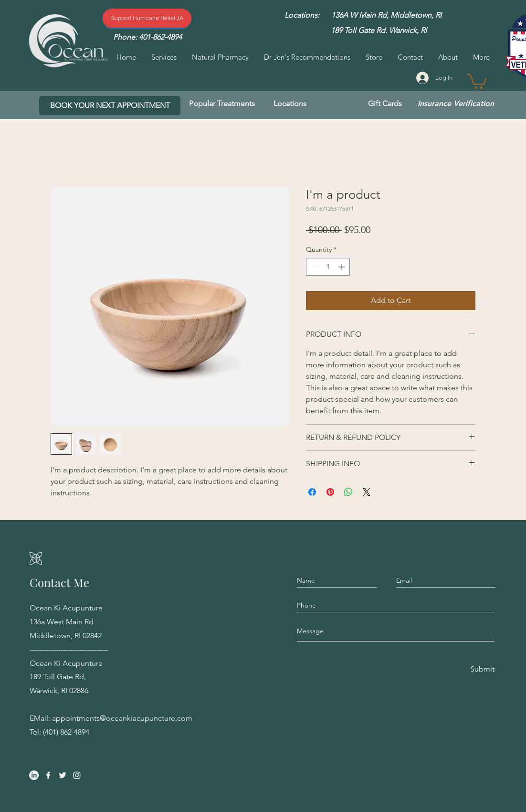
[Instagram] (77, 775)
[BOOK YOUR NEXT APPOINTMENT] (110, 106)
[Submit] (482, 669)
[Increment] (342, 267)
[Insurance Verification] (456, 104)
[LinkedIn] (34, 775)
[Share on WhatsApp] (348, 492)
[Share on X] (367, 492)
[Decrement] (313, 267)
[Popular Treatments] (222, 104)
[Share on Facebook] (312, 492)
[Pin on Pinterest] (330, 492)
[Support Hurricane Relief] (147, 18)
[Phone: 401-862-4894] (147, 37)
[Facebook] (48, 775)
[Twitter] (63, 775)
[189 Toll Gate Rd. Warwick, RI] (379, 31)
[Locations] (290, 104)
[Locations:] (302, 15)
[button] (477, 80)
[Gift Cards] (385, 104)
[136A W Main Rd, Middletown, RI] (386, 15)
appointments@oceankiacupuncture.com (122, 718)
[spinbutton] (328, 267)
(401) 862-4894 (66, 732)
